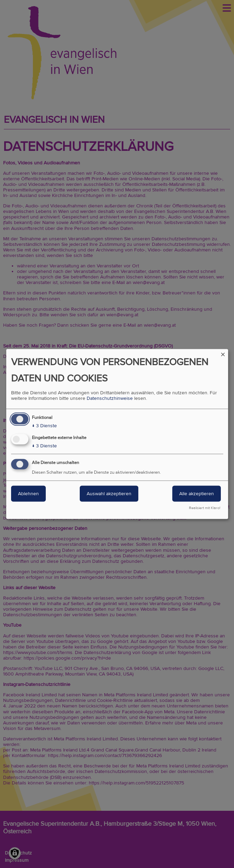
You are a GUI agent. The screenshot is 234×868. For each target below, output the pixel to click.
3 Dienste (44, 426)
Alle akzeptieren (197, 494)
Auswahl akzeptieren (109, 494)
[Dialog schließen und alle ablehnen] (223, 353)
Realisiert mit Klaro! (205, 508)
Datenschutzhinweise (110, 398)
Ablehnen (28, 494)
